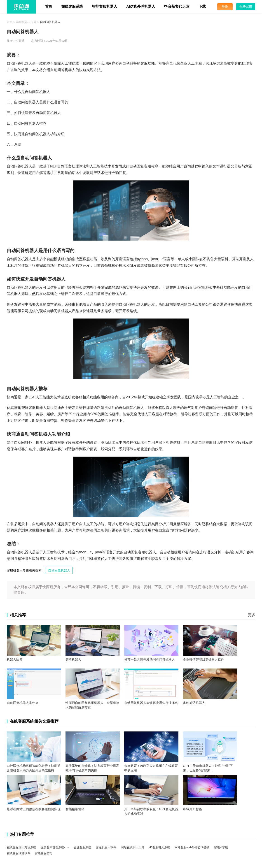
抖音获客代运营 (177, 6)
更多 (252, 615)
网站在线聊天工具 (133, 847)
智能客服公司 (44, 853)
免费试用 (246, 7)
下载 (202, 6)
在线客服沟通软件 (19, 853)
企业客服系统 (82, 847)
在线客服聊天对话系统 (21, 847)
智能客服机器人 (105, 6)
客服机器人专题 (26, 22)
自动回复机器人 (59, 570)
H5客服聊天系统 (160, 847)
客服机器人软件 (106, 847)
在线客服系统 (72, 6)
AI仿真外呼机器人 (141, 6)
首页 (49, 6)
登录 (225, 7)
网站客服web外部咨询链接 (192, 847)
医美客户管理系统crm (55, 847)
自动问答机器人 (50, 22)
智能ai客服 (221, 847)
